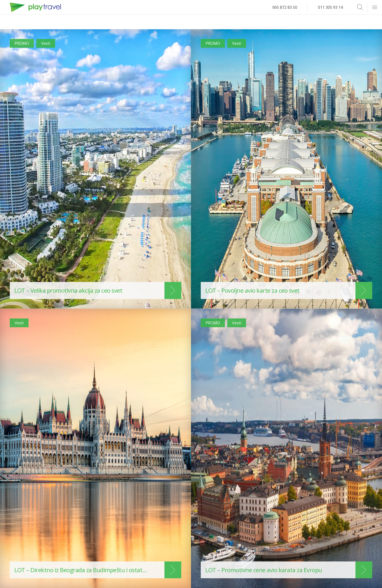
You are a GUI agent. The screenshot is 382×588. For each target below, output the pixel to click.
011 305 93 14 (330, 7)
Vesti (46, 43)
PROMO (22, 43)
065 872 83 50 (285, 7)
